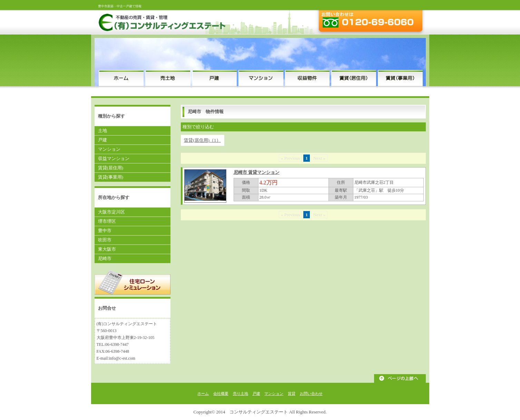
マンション (109, 149)
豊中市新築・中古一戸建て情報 (120, 6)
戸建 (102, 140)
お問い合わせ (311, 393)
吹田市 (105, 240)
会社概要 (221, 393)
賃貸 (292, 393)
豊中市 (105, 231)
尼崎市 (105, 258)
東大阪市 (107, 249)
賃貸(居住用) (111, 168)
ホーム (203, 393)
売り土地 (241, 393)
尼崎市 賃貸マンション (257, 172)
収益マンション (114, 158)
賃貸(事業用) (111, 177)
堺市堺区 (107, 221)
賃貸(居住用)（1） (202, 140)
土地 (102, 131)
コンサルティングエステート (259, 412)
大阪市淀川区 (111, 212)
